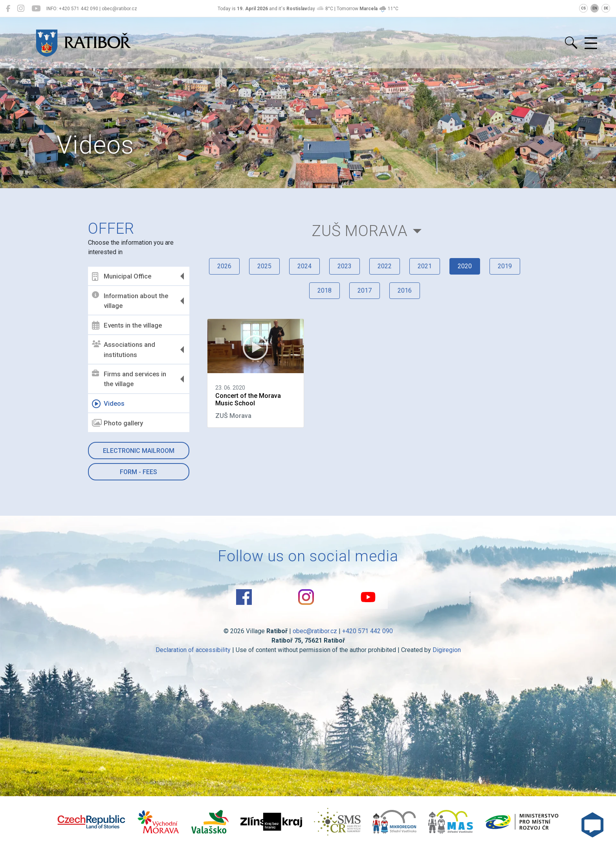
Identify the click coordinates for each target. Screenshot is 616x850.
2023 (345, 266)
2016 (405, 290)
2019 (505, 266)
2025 (264, 266)
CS (583, 8)
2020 (465, 266)
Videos (108, 404)
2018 (324, 290)
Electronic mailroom (139, 451)
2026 (224, 266)
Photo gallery (117, 423)
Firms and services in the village (129, 379)
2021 (425, 266)
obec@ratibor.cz (315, 631)
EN (595, 8)
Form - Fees (138, 472)
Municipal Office (122, 277)
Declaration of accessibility (193, 650)
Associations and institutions (124, 350)
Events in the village (127, 325)
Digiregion (447, 650)
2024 (304, 266)
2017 (365, 290)
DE (606, 8)
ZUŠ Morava (360, 231)
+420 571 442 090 (368, 631)
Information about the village (130, 300)
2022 (385, 266)
